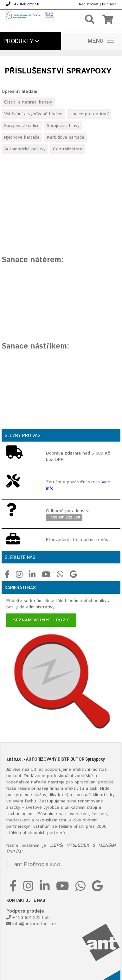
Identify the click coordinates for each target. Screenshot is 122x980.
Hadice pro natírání (89, 114)
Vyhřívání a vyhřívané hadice (33, 114)
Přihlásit (109, 4)
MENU (101, 41)
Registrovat (89, 4)
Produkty (21, 41)
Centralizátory (67, 149)
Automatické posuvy (25, 149)
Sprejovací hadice (22, 126)
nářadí (37, 782)
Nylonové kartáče (22, 137)
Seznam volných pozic (41, 620)
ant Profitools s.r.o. (38, 864)
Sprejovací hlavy (63, 126)
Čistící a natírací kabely (28, 102)
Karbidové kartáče (66, 137)
